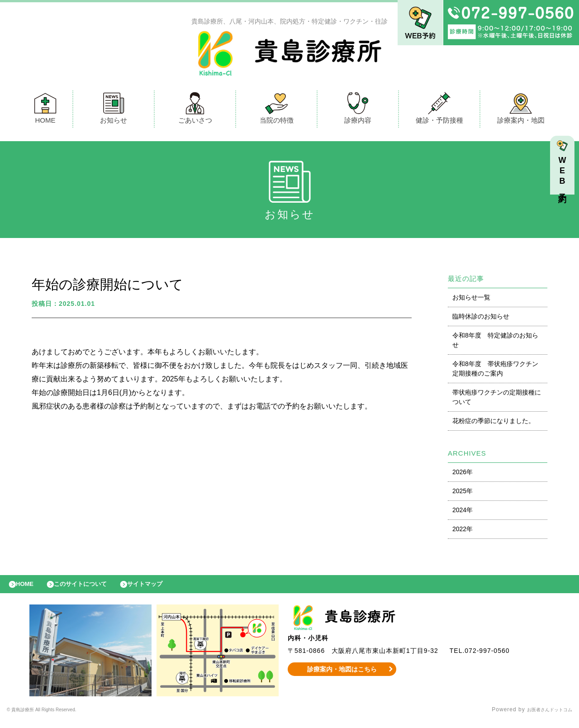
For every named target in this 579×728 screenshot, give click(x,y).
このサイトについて (92, 589)
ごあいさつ (195, 110)
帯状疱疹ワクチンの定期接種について (497, 399)
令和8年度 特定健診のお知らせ (495, 342)
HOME (45, 110)
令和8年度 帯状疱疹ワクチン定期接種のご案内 (495, 371)
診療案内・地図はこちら (342, 676)
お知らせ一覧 (471, 300)
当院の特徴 (277, 110)
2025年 (463, 493)
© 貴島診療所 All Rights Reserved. (55, 717)
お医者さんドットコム (543, 717)
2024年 (463, 512)
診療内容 (358, 110)
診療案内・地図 (521, 110)
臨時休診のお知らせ (481, 319)
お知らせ (114, 110)
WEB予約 (565, 177)
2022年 (463, 531)
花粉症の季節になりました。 (494, 423)
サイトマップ (166, 589)
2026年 (463, 474)
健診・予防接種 (439, 110)
